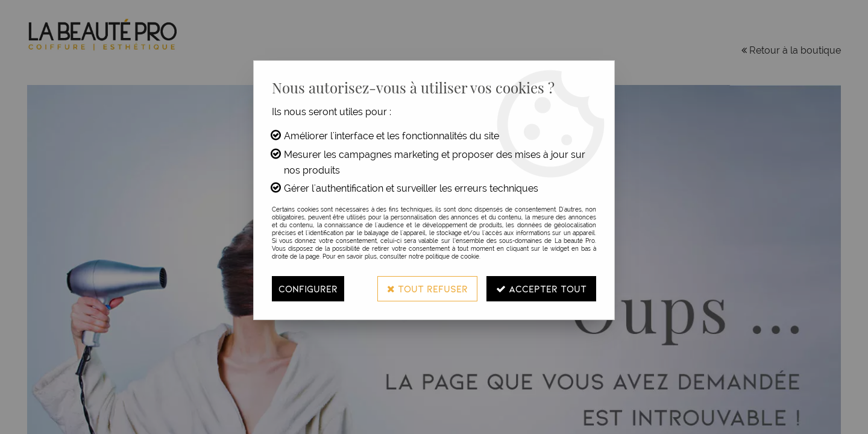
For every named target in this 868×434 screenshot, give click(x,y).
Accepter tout (541, 288)
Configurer (308, 288)
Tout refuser (427, 288)
